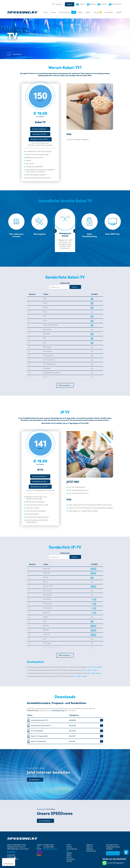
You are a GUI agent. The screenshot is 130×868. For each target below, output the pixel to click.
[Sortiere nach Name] (48, 715)
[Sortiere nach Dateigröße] (86, 715)
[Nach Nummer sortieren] (36, 294)
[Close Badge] (15, 859)
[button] (65, 385)
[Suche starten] (75, 287)
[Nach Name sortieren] (67, 294)
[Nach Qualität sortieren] (96, 294)
